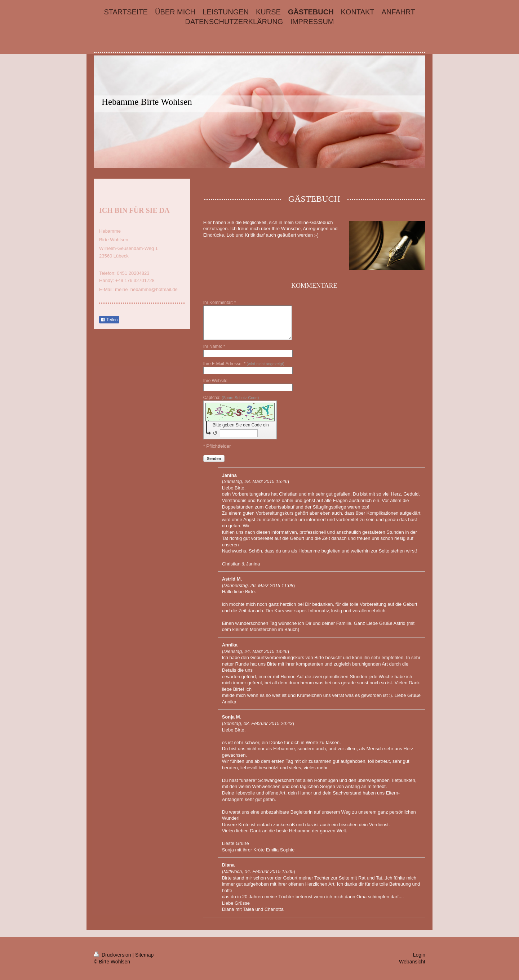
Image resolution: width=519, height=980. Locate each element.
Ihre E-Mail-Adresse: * (244, 364)
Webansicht (412, 962)
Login (419, 955)
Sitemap (144, 955)
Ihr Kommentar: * (220, 303)
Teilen (109, 320)
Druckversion (113, 955)
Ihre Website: (216, 381)
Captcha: (231, 398)
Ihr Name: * (214, 346)
